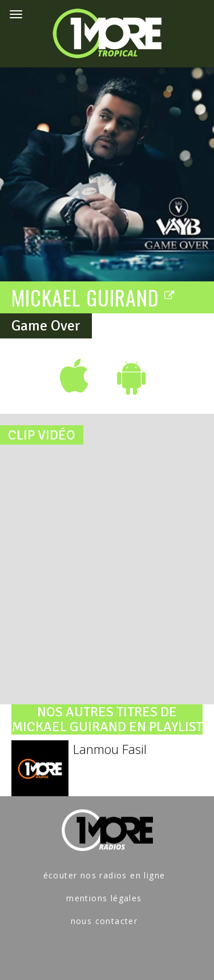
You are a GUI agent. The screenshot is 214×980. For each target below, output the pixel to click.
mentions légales (104, 898)
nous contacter (104, 921)
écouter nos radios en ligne (104, 875)
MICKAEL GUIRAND (93, 297)
